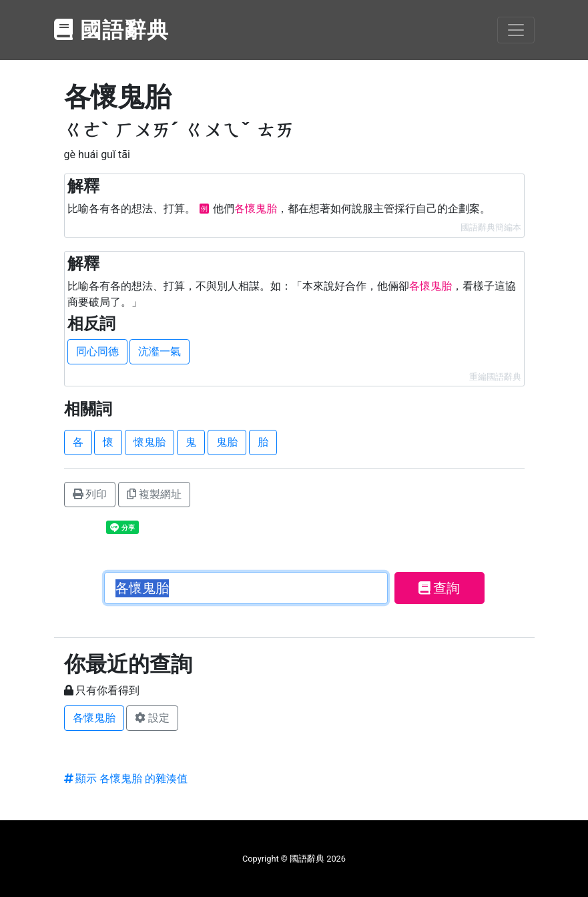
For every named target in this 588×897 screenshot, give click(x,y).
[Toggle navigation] (516, 30)
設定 (152, 718)
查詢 (439, 588)
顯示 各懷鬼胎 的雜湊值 (126, 779)
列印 (90, 494)
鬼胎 (227, 442)
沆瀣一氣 (160, 351)
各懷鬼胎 (94, 718)
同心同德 (97, 351)
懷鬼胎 (150, 442)
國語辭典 (112, 30)
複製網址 (154, 494)
